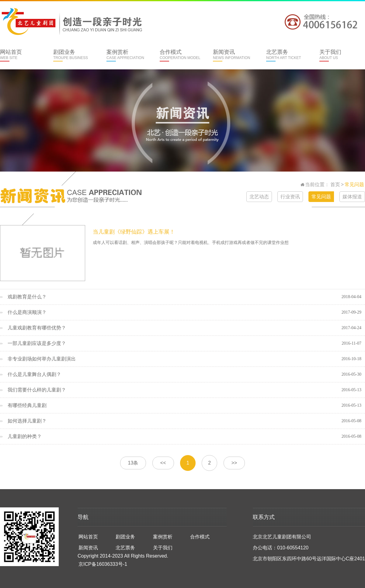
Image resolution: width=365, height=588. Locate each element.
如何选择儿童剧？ (27, 421)
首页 (335, 184)
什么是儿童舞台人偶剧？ (34, 374)
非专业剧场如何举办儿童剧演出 (42, 359)
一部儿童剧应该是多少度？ (37, 343)
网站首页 (21, 55)
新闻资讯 (233, 55)
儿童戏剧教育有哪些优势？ (37, 328)
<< (163, 463)
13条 (133, 463)
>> (234, 463)
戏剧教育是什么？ (27, 297)
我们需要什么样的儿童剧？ (37, 390)
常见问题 (354, 184)
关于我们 (340, 55)
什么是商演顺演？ (27, 312)
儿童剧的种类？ (25, 436)
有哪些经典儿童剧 (27, 405)
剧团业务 (74, 55)
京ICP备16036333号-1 (103, 564)
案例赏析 (127, 55)
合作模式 (180, 55)
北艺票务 (287, 55)
